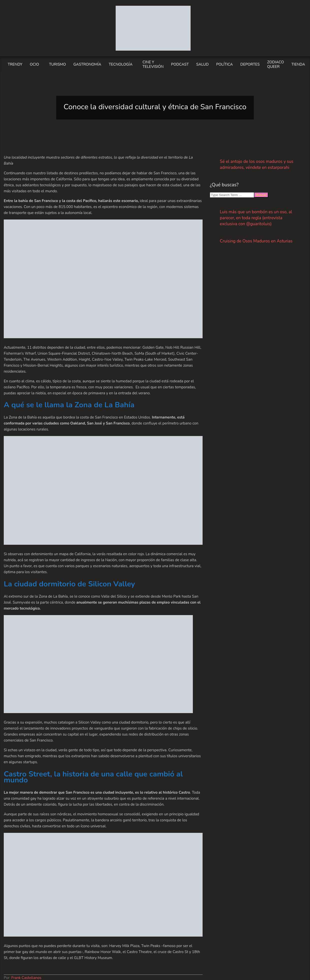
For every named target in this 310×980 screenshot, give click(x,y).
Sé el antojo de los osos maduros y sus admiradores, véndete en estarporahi (257, 164)
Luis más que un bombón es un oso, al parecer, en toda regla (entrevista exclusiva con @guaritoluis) (256, 218)
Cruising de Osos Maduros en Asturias (256, 241)
